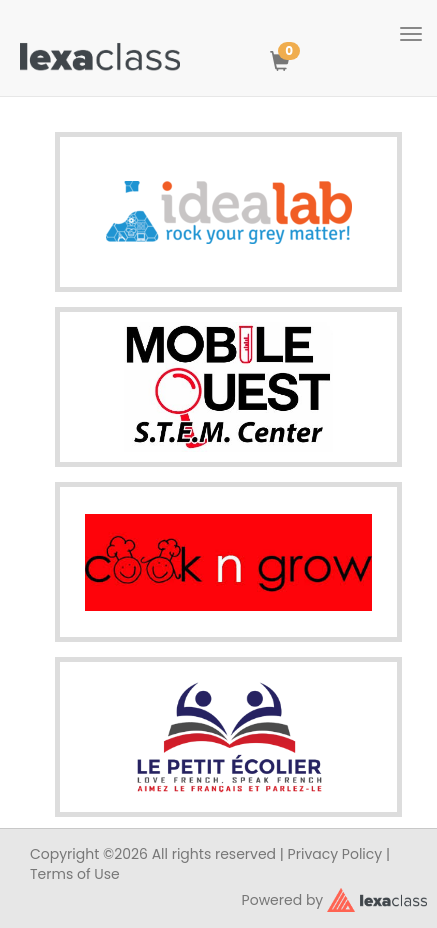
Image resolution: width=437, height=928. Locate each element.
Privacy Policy (335, 854)
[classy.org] (377, 898)
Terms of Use (75, 874)
